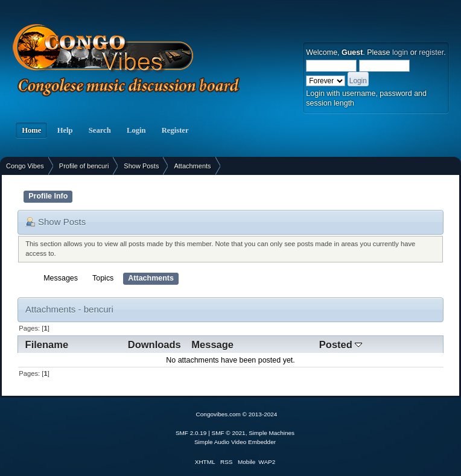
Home (31, 130)
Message (212, 344)
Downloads (154, 344)
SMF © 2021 (229, 433)
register (431, 52)
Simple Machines (272, 433)
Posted (341, 344)
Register (175, 130)
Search (100, 130)
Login (136, 130)
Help (65, 130)
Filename (47, 344)
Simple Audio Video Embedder (235, 442)
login (400, 52)
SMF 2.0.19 (191, 433)
